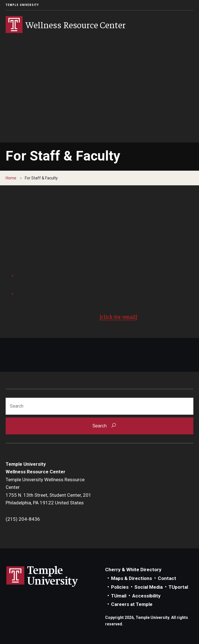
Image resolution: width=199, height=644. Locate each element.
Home (11, 178)
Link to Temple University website (42, 577)
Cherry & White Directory (133, 570)
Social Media (149, 587)
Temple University (22, 5)
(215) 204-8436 (23, 519)
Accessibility (146, 596)
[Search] (99, 406)
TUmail (119, 596)
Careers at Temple (132, 604)
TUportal (178, 587)
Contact (167, 578)
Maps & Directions (131, 578)
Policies (120, 587)
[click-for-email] (118, 316)
